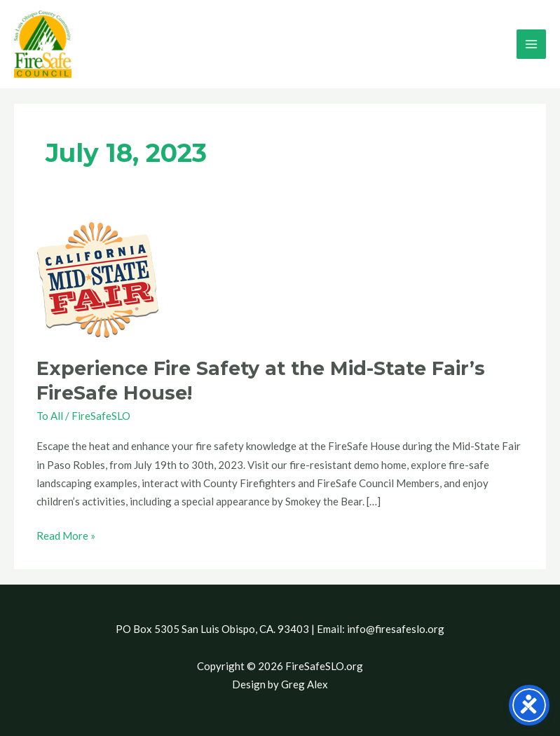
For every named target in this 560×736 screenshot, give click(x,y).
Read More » (66, 534)
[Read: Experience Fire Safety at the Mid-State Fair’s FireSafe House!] (98, 279)
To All (50, 416)
